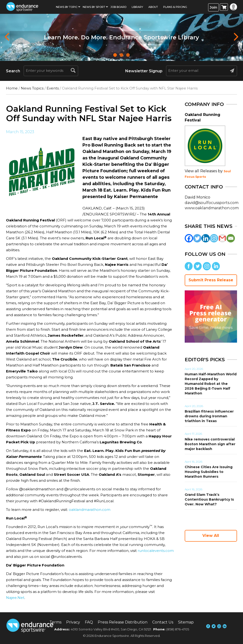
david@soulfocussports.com (212, 203)
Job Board (118, 7)
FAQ (89, 622)
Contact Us (163, 622)
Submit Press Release (211, 280)
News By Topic (67, 7)
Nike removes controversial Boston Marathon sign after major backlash (210, 444)
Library (137, 7)
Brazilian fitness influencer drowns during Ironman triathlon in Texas (209, 416)
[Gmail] (222, 238)
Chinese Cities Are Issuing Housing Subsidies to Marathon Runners (209, 472)
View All (211, 536)
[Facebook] (189, 238)
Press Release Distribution (123, 622)
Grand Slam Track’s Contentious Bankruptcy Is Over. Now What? (209, 499)
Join (213, 7)
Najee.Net (15, 598)
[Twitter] (197, 238)
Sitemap (186, 622)
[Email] (231, 238)
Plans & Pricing (175, 7)
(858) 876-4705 (178, 629)
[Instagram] (214, 238)
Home (12, 88)
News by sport (94, 7)
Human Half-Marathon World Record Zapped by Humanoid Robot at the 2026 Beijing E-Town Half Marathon (211, 384)
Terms (55, 622)
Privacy (73, 622)
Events (53, 88)
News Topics (32, 88)
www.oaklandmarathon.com (212, 208)
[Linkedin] (206, 238)
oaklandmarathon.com (90, 510)
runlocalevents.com (156, 551)
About (153, 7)
